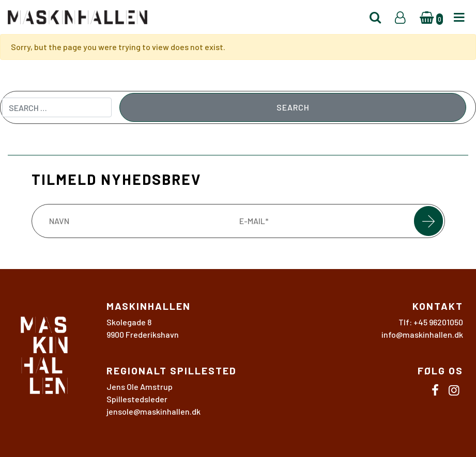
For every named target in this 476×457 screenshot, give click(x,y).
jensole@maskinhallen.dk (153, 411)
